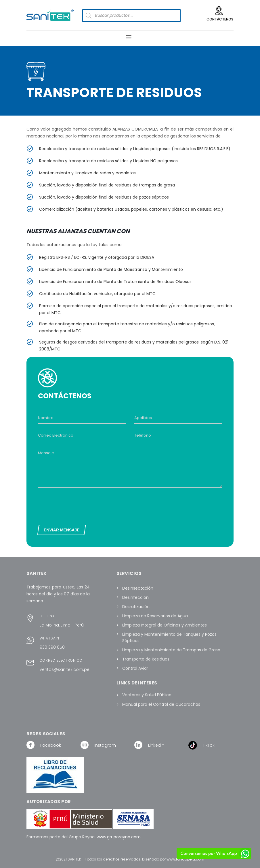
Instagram (105, 745)
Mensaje (46, 453)
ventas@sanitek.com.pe (65, 669)
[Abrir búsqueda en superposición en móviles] (131, 16)
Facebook (51, 745)
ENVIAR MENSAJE (62, 530)
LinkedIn (156, 745)
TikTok (209, 745)
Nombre (46, 418)
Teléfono (143, 435)
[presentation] (82, 505)
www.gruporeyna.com (119, 837)
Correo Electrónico (56, 435)
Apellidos (143, 418)
